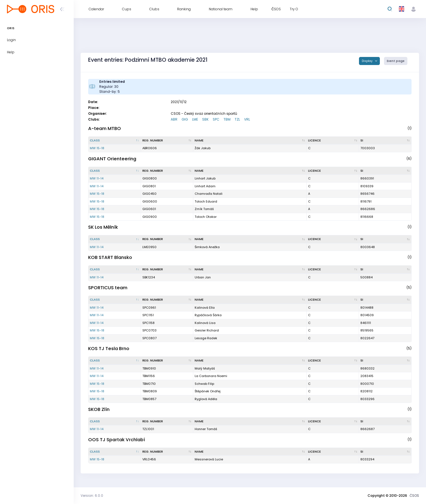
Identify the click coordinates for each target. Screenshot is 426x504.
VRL (247, 119)
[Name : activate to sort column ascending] (250, 141)
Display (368, 61)
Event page (396, 61)
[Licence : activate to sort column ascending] (333, 141)
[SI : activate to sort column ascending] (385, 141)
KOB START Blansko (110, 257)
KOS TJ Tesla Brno (109, 349)
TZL (237, 119)
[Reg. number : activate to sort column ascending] (167, 141)
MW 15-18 (97, 148)
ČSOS (414, 496)
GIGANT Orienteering (112, 159)
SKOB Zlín (99, 409)
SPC (216, 119)
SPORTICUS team (108, 288)
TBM (227, 119)
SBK (205, 119)
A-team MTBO (105, 129)
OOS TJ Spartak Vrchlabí (117, 440)
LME (195, 119)
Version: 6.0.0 (92, 496)
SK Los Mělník (103, 227)
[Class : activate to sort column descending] (115, 141)
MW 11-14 (97, 178)
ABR (174, 119)
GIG (185, 119)
